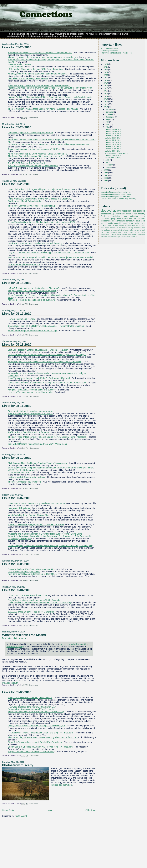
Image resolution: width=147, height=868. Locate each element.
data (131, 219)
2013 (106, 99)
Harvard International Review (21, 319)
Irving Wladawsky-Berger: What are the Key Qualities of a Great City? (40, 199)
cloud (128, 214)
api (126, 225)
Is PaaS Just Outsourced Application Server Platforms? (33, 288)
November (110, 112)
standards (110, 237)
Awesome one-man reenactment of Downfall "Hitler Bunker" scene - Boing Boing (45, 534)
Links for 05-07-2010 (17, 498)
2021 (106, 77)
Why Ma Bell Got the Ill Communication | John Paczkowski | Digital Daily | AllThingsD (47, 355)
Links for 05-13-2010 (17, 344)
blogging (142, 225)
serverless (141, 234)
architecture (120, 221)
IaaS (116, 225)
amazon (121, 225)
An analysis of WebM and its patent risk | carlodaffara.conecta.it (37, 74)
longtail (142, 230)
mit (102, 232)
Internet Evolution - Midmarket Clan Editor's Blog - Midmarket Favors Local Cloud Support (49, 97)
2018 (106, 86)
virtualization (127, 237)
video (103, 225)
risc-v (130, 234)
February (109, 165)
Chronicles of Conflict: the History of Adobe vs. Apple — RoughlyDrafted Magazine (46, 326)
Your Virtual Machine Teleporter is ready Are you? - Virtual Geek (37, 444)
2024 (106, 70)
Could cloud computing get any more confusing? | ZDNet (34, 149)
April (108, 160)
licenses (137, 230)
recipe (119, 234)
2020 (106, 80)
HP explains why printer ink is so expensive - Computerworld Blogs (39, 85)
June (108, 124)
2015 (106, 94)
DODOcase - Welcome (19, 472)
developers (141, 221)
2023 (106, 72)
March (108, 162)
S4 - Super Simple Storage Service (24, 264)
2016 (106, 91)
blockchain (117, 216)
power (143, 232)
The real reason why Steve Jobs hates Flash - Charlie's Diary (36, 712)
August (109, 119)
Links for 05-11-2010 (17, 406)
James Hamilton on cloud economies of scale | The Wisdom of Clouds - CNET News (47, 383)
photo (131, 232)
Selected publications (110, 51)
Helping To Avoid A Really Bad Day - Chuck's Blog (31, 751)
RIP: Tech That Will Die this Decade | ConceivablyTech (33, 165)
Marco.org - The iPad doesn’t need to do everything (32, 300)
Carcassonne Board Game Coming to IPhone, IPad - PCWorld (37, 503)
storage (117, 237)
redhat (135, 214)
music (125, 232)
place (137, 232)
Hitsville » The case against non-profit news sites (30, 392)
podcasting (134, 216)
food (105, 230)
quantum (113, 234)
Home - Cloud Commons (19, 64)
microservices (106, 221)
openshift (118, 223)
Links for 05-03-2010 (17, 692)
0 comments (33, 118)
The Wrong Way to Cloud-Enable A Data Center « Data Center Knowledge (42, 57)
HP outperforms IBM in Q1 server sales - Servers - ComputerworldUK (40, 53)
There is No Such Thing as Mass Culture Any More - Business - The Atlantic (43, 109)
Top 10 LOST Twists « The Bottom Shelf (26, 163)
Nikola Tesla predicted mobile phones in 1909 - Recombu (34, 600)
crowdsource (130, 221)
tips (121, 237)
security (141, 214)
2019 (106, 83)
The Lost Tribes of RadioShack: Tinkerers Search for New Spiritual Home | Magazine (47, 437)
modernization (116, 232)
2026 (106, 64)
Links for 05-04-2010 (17, 590)
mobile (107, 232)
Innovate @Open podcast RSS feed (116, 196)
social (137, 223)
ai (109, 216)
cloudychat (108, 211)
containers (121, 214)
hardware (141, 219)
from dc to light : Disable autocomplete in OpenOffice (32, 574)
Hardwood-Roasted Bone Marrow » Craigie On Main (32, 707)
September (110, 117)
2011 (106, 104)
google (113, 219)
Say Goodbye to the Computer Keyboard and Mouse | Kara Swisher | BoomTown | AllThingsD (51, 468)
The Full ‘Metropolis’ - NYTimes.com (25, 482)
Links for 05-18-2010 (17, 283)
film (135, 219)
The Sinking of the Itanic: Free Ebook (116, 53)
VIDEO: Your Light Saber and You (24, 470)
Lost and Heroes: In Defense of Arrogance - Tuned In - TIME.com (38, 350)
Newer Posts (8, 810)
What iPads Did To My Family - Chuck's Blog (28, 515)
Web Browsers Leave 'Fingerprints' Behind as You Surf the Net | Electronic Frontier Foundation (52, 257)
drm (144, 228)
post (125, 216)
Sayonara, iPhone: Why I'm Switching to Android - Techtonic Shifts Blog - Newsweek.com (49, 144)
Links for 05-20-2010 (17, 184)
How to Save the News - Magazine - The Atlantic (30, 413)
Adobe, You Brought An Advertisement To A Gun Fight (33, 331)
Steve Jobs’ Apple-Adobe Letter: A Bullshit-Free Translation (35, 742)
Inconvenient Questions (19, 508)
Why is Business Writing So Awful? (24, 572)
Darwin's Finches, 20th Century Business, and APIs (32, 569)
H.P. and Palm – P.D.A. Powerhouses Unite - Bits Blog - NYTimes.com (40, 733)
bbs (137, 225)
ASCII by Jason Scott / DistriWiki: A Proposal (29, 432)
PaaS (103, 216)
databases (138, 228)
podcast (104, 214)
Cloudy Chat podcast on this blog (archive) (118, 199)
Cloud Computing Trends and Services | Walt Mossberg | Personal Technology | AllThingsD (50, 546)
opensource (139, 211)
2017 (106, 88)
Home (50, 810)
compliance (114, 228)
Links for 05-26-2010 (17, 47)
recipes (125, 234)
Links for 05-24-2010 (17, 127)
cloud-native (105, 228)
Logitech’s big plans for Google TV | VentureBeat (30, 133)
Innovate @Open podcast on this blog (116, 192)
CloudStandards (15, 67)
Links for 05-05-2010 (17, 564)
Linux (143, 216)
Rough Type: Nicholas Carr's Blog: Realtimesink (30, 698)
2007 (106, 175)
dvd (102, 230)
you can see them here (62, 785)
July (107, 122)
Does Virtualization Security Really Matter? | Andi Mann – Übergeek (39, 378)
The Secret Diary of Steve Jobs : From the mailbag (31, 206)
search (135, 234)
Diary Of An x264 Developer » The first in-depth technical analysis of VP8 (42, 222)
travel (143, 223)
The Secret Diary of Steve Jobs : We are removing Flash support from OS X (43, 737)
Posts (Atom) (21, 816)
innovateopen (124, 211)
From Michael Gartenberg (14, 638)
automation (131, 225)
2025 (106, 67)
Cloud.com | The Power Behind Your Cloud (28, 595)
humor (126, 230)
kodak (131, 230)
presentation (105, 234)
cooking (130, 228)
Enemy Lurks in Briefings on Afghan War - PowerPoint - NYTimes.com (40, 747)
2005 (106, 181)
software (104, 237)
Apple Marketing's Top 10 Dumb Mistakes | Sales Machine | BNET (38, 154)
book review (122, 219)
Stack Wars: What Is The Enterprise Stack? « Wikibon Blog (35, 243)
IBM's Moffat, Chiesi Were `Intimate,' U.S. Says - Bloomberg (36, 69)
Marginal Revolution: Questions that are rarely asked (32, 291)
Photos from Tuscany (18, 765)
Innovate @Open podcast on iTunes (116, 194)
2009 (106, 170)
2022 (106, 75)
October (109, 114)
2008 (106, 173)
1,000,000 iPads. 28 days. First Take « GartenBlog (31, 612)
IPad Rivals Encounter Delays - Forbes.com (28, 78)
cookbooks (123, 228)
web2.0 (135, 237)
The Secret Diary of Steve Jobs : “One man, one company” (35, 156)
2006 (106, 178)
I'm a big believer (10, 683)
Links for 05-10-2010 (17, 458)
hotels (122, 230)
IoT (113, 221)
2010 (106, 107)
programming (128, 223)
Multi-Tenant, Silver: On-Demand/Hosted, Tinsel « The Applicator (38, 463)
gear (109, 230)
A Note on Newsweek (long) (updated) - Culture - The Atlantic (36, 524)
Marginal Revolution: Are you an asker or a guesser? (32, 390)
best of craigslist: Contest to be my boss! (27, 477)
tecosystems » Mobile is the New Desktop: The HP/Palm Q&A (36, 726)
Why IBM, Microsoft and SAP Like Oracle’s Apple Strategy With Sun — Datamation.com (48, 253)
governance (115, 230)
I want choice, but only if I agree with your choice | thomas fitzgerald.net (41, 189)
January (109, 167)
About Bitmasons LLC (110, 48)
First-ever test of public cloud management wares (31, 411)
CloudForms (110, 225)
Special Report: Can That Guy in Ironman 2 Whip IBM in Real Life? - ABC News (45, 362)
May (107, 127)
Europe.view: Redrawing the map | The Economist (31, 709)
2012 (106, 102)
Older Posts (91, 810)
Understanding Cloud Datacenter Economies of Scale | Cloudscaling (39, 602)
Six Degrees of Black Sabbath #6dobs (25, 201)
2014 (106, 96)
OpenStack (105, 219)
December (110, 109)
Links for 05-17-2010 (17, 314)
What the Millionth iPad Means (24, 635)
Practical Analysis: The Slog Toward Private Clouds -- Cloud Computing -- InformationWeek (50, 88)
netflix (111, 223)
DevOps (112, 214)
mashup (104, 223)
